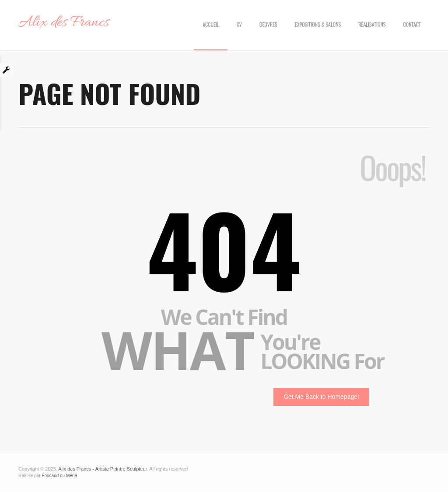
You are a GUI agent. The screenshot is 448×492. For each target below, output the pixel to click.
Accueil (211, 24)
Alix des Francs (64, 23)
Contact (412, 24)
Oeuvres (268, 24)
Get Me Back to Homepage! (321, 397)
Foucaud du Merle (59, 476)
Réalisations (372, 24)
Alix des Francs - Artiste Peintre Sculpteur (102, 469)
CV (239, 24)
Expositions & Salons (318, 24)
